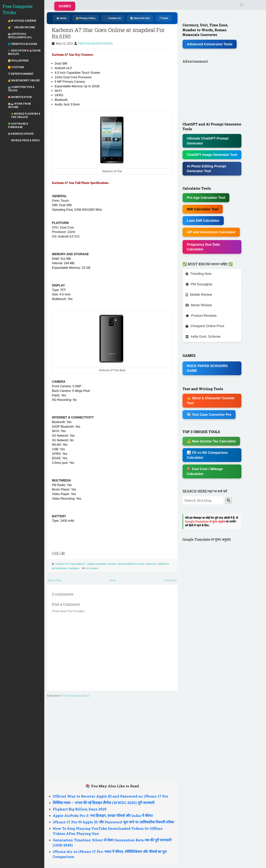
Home (113, 580)
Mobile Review (199, 295)
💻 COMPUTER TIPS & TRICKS (21, 89)
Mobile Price (151, 564)
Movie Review (199, 305)
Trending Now (198, 274)
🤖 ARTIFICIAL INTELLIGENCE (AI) (20, 36)
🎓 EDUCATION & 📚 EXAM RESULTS (24, 52)
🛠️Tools (164, 18)
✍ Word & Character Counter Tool (211, 401)
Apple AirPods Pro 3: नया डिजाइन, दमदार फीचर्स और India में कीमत (103, 816)
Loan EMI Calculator (203, 221)
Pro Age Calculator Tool (206, 198)
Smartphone (74, 568)
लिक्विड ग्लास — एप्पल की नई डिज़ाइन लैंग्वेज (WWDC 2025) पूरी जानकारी (104, 803)
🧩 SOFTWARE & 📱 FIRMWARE (20, 125)
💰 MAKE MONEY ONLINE (24, 80)
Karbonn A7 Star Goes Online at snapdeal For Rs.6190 (108, 33)
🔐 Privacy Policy (86, 18)
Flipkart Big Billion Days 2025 (80, 809)
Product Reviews (201, 316)
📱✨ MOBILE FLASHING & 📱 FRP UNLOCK (24, 115)
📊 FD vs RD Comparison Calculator (207, 455)
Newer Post (54, 580)
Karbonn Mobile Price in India (131, 564)
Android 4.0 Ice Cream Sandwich (70, 564)
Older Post (170, 580)
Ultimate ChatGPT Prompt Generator (208, 141)
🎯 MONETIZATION (20, 97)
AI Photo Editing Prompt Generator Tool (206, 169)
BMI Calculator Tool (203, 209)
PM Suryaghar (199, 284)
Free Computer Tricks (18, 9)
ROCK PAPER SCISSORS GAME (207, 368)
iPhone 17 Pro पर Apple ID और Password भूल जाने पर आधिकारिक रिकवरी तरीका (113, 822)
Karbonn (112, 564)
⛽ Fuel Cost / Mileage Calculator (205, 471)
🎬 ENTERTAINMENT (21, 74)
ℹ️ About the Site (140, 18)
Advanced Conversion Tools (210, 44)
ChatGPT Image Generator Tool (212, 155)
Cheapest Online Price (205, 326)
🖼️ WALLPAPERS (18, 61)
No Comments (92, 568)
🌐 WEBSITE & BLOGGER (22, 44)
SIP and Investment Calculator (211, 232)
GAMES (65, 6)
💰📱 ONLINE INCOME (21, 27)
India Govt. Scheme (203, 336)
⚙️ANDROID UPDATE (21, 134)
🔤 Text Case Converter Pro (209, 415)
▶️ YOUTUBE (16, 67)
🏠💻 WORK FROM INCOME (19, 105)
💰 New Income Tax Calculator (211, 441)
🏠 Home (61, 18)
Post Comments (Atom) (76, 696)
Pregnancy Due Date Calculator (203, 247)
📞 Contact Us (113, 18)
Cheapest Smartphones (97, 564)
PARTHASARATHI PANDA (96, 43)
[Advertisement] (112, 738)
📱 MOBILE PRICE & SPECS (24, 140)
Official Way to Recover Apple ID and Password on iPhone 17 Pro (110, 796)
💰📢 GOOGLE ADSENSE (22, 21)
